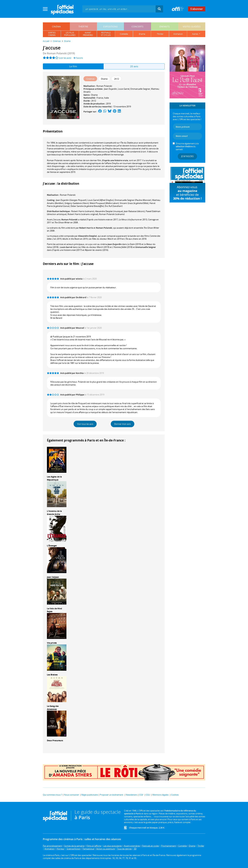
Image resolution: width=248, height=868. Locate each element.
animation (178, 34)
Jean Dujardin (111, 89)
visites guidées (192, 27)
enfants (165, 27)
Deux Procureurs (55, 740)
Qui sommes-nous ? (52, 795)
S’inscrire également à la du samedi (187, 146)
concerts (137, 27)
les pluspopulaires (70, 34)
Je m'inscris (187, 156)
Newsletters (131, 795)
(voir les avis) (65, 58)
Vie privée (52, 643)
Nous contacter (71, 795)
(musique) (109, 211)
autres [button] (195, 34)
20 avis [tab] (134, 66)
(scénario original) (83, 214)
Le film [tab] (73, 66)
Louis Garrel (124, 89)
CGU (148, 795)
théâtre (83, 27)
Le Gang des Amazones (53, 708)
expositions (111, 27)
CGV (141, 795)
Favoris (78, 58)
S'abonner (197, 9)
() (71, 200)
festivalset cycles (106, 34)
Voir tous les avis (85, 424)
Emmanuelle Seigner (140, 89)
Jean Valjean (53, 577)
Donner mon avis (122, 424)
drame (142, 34)
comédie (124, 34)
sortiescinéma (52, 34)
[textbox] (119, 9)
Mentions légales (160, 795)
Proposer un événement (111, 795)
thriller (160, 34)
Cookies (175, 795)
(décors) (134, 211)
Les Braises (52, 675)
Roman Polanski (104, 86)
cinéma (56, 27)
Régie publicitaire (90, 795)
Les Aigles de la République (54, 478)
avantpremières (88, 34)
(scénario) (83, 211)
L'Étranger (52, 546)
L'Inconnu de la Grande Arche (54, 513)
